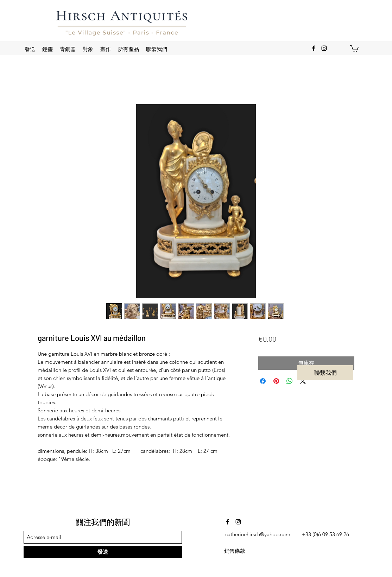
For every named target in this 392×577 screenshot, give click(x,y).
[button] (354, 48)
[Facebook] (314, 48)
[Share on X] (303, 381)
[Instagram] (324, 48)
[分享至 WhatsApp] (290, 381)
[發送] (103, 552)
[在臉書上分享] (263, 381)
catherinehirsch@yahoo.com (258, 534)
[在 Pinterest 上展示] (276, 381)
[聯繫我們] (325, 373)
